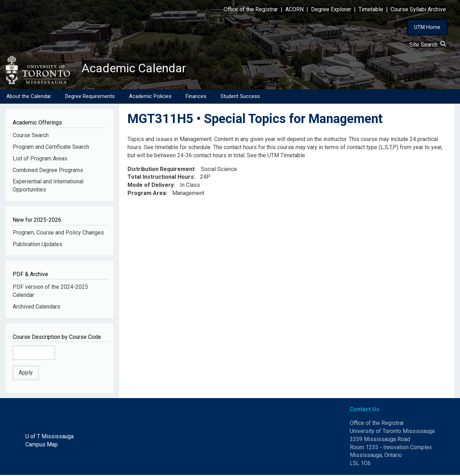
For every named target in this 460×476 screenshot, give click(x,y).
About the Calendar (29, 97)
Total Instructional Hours (161, 178)
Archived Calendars (36, 307)
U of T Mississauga (49, 437)
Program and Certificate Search (51, 148)
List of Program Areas (40, 159)
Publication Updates (38, 245)
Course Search (31, 136)
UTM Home (427, 27)
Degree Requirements (90, 97)
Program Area (147, 194)
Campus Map (42, 445)
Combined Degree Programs (48, 171)
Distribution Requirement (161, 170)
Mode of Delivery (151, 186)
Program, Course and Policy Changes (58, 233)
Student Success (240, 97)
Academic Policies (150, 97)
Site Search (428, 45)
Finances (196, 97)
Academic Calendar (137, 69)
